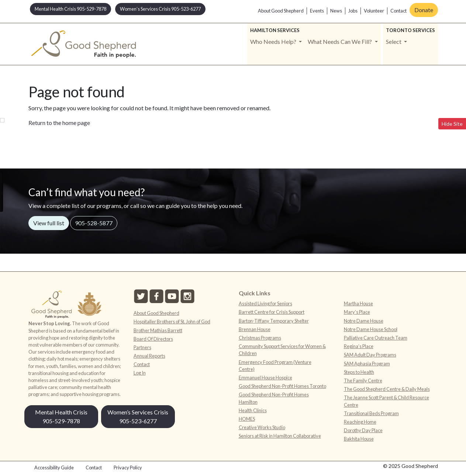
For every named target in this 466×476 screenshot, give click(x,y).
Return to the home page (59, 123)
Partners (142, 347)
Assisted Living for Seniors (265, 303)
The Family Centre (363, 381)
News (336, 11)
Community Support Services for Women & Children (282, 350)
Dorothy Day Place (363, 430)
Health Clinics (253, 410)
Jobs (353, 11)
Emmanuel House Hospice (265, 378)
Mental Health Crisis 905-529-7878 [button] (70, 9)
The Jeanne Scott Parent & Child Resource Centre (386, 401)
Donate (424, 10)
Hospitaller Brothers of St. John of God (172, 322)
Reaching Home (360, 422)
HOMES (247, 419)
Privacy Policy (128, 468)
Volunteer (374, 11)
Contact (398, 11)
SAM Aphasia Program (367, 364)
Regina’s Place (359, 346)
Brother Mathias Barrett (158, 330)
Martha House (358, 303)
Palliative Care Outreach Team (376, 338)
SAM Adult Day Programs (370, 355)
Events (317, 11)
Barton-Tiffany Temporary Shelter (274, 321)
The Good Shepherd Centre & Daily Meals (387, 389)
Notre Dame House (364, 321)
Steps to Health (359, 372)
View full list (49, 223)
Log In (140, 373)
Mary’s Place (357, 312)
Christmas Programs (260, 338)
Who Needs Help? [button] (274, 41)
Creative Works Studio (262, 427)
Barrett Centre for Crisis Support (272, 312)
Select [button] (394, 41)
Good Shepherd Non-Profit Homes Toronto (282, 386)
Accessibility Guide (54, 468)
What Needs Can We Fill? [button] (340, 41)
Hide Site (452, 124)
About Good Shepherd (281, 11)
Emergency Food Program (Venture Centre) (275, 366)
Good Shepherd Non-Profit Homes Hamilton (274, 398)
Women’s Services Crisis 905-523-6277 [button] (160, 9)
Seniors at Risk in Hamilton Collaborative (280, 436)
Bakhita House (359, 439)
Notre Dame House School (371, 329)
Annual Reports (149, 356)
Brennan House (255, 329)
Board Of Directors (153, 339)
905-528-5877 (94, 223)
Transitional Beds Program (371, 413)
